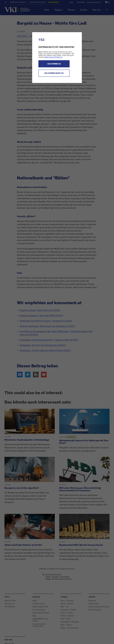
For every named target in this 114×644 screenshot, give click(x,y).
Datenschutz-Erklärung (53, 57)
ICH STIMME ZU (54, 64)
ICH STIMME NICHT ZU (54, 73)
